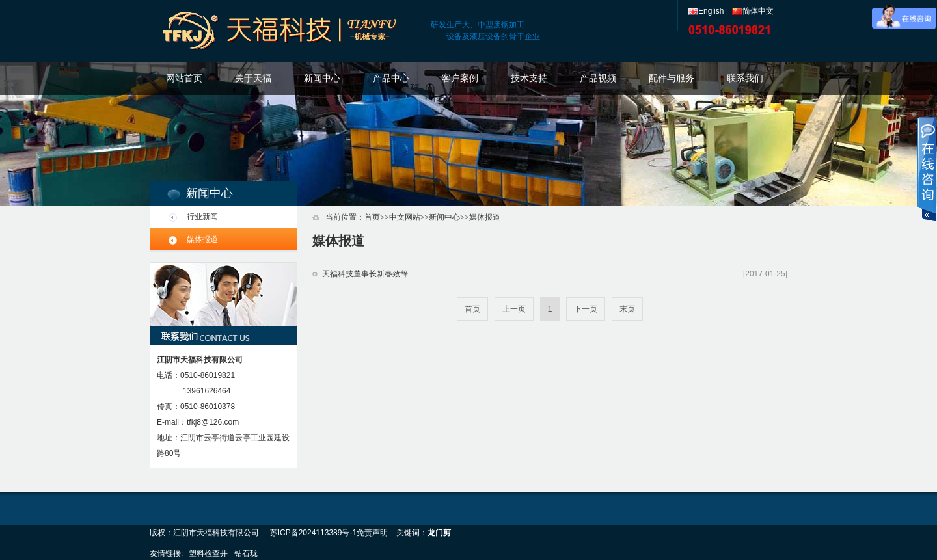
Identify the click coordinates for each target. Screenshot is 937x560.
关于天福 (253, 78)
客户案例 (460, 78)
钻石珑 (246, 553)
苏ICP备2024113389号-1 (313, 533)
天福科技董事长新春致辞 (365, 274)
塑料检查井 (208, 553)
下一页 (586, 309)
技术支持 (529, 78)
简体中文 (753, 11)
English (706, 11)
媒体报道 (202, 239)
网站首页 (184, 78)
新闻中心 (322, 78)
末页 (627, 309)
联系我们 (745, 78)
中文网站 (405, 217)
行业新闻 (202, 217)
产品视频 (598, 78)
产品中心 (391, 78)
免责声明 (372, 533)
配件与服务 (672, 78)
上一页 (514, 309)
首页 (372, 217)
